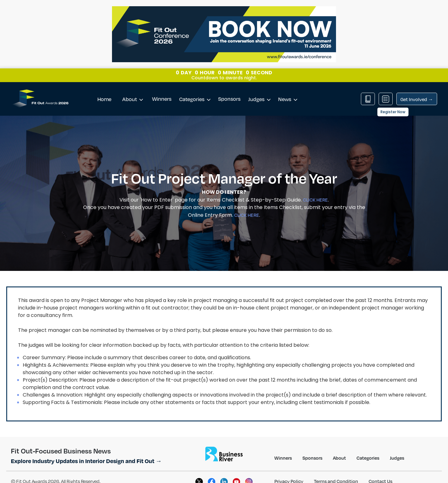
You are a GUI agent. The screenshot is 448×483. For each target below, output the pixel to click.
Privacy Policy (289, 471)
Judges (259, 89)
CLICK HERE (315, 190)
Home (104, 89)
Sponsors (229, 89)
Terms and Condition (336, 471)
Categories (195, 89)
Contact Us (380, 471)
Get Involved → (417, 89)
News (288, 89)
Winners (162, 89)
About (133, 89)
